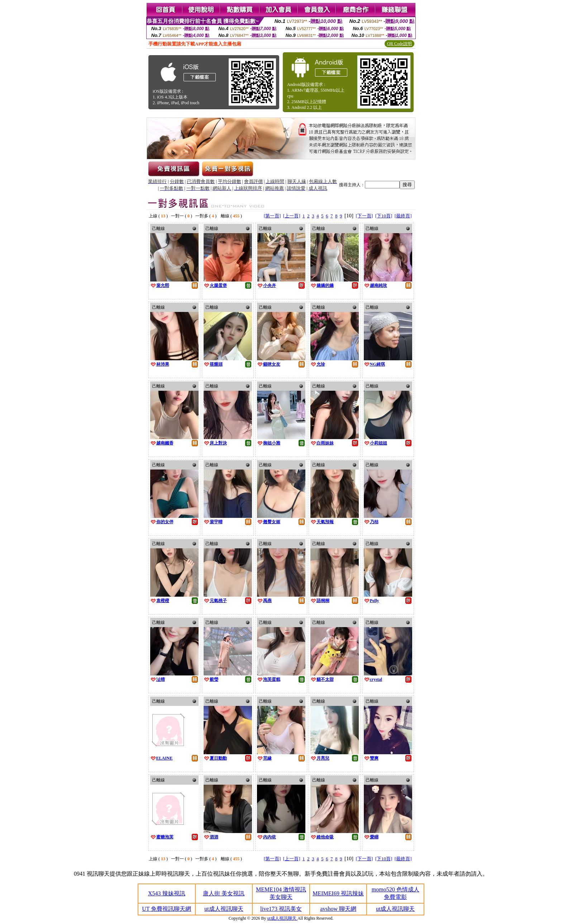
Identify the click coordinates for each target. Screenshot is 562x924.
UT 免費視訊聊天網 (166, 909)
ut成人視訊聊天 (224, 909)
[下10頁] (384, 216)
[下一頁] (365, 216)
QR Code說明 (399, 44)
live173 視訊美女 (281, 909)
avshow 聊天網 (338, 909)
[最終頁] (403, 216)
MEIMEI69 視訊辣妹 (338, 893)
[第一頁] (272, 216)
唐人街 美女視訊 (224, 893)
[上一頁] (292, 216)
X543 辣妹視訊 (167, 893)
